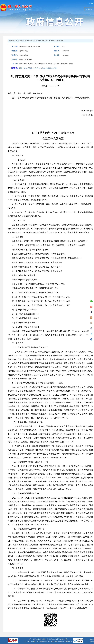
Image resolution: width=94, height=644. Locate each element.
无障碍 (91, 3)
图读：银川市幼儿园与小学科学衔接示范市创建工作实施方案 (38, 68)
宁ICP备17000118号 (30, 641)
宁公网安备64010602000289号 (45, 641)
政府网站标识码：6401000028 (63, 641)
